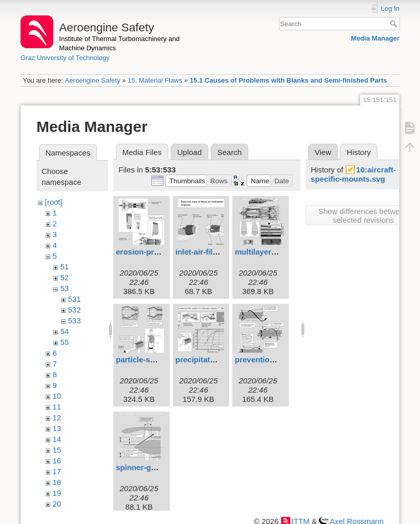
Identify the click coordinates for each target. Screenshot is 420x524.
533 (75, 321)
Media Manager (375, 38)
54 (65, 331)
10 (57, 396)
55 (65, 342)
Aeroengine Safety (92, 80)
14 (57, 439)
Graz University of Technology (65, 58)
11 (57, 407)
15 (57, 450)
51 (65, 267)
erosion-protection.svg (158, 252)
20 (57, 504)
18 (57, 482)
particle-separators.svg (158, 360)
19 (57, 493)
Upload (190, 152)
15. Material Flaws (155, 80)
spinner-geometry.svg (156, 467)
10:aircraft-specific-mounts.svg (353, 174)
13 (57, 428)
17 (57, 471)
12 (57, 418)
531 (75, 299)
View (323, 152)
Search (395, 24)
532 (75, 310)
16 (57, 461)
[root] (54, 202)
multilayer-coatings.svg (278, 252)
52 (65, 277)
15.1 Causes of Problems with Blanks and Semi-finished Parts (288, 80)
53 (65, 288)
